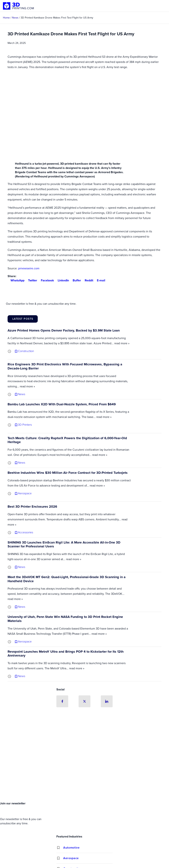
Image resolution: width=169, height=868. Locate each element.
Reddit (87, 280)
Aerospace (71, 858)
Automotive (71, 848)
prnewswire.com (29, 268)
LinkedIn (62, 280)
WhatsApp (16, 280)
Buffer (75, 280)
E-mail (100, 280)
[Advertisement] (84, 772)
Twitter (31, 280)
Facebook (46, 280)
